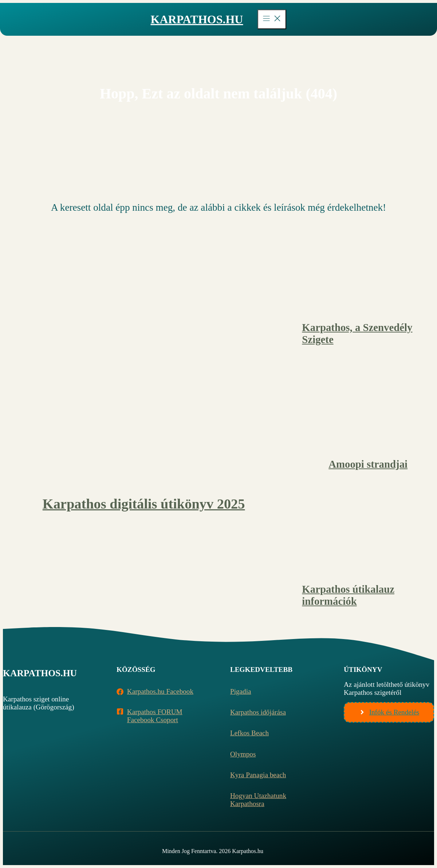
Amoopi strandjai (368, 464)
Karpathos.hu (197, 19)
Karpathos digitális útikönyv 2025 (144, 504)
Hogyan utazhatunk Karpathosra (258, 800)
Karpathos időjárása (258, 712)
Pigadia (241, 691)
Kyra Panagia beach (258, 775)
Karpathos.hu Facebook (160, 691)
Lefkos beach (249, 733)
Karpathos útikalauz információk (348, 595)
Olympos (243, 754)
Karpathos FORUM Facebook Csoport (155, 716)
